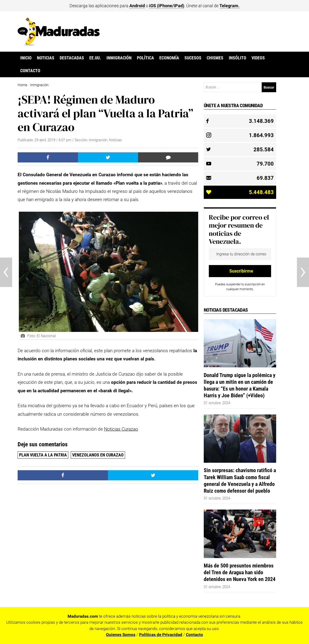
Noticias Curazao (121, 429)
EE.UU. (95, 58)
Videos (258, 58)
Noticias (46, 58)
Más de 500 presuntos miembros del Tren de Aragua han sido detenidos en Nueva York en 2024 (240, 572)
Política (145, 58)
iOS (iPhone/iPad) (167, 6)
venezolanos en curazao (98, 455)
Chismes (215, 58)
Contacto (30, 71)
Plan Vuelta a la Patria (43, 455)
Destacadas (72, 58)
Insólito (238, 58)
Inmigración (119, 58)
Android (137, 6)
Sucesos (193, 58)
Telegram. (229, 6)
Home (22, 85)
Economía (169, 58)
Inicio (26, 58)
